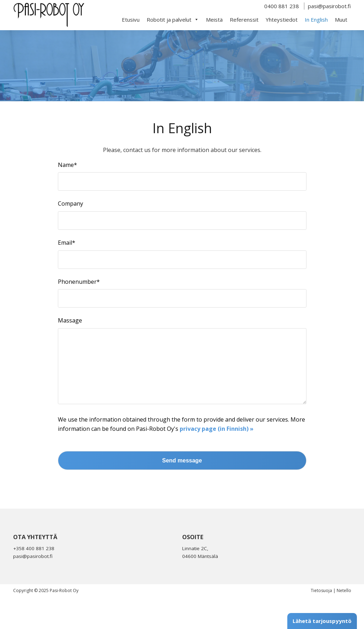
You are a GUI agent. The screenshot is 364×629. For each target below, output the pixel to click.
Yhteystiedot (282, 20)
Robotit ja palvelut (173, 20)
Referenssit (244, 20)
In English (316, 20)
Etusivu (131, 20)
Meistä (214, 20)
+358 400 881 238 (34, 563)
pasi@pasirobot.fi (329, 6)
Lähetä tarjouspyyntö (322, 621)
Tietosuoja (321, 605)
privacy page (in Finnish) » (217, 443)
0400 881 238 (282, 6)
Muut (341, 20)
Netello (344, 605)
